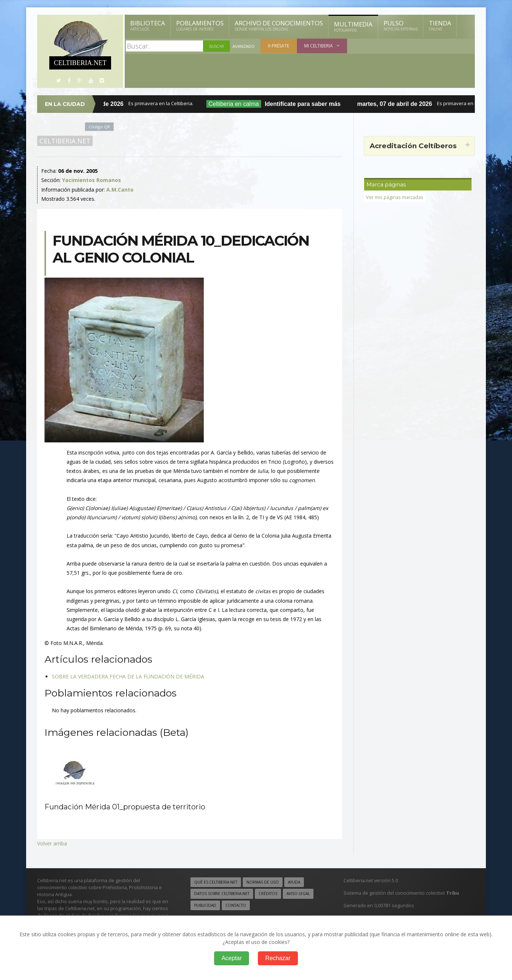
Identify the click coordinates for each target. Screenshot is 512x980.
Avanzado (243, 46)
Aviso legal (298, 894)
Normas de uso (263, 882)
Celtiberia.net (65, 141)
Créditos (268, 894)
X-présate (278, 46)
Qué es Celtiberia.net (216, 882)
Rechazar (278, 958)
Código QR (99, 127)
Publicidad (205, 905)
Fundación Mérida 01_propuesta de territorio (125, 807)
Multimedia (353, 26)
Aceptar (232, 958)
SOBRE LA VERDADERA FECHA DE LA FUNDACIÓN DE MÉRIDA (128, 676)
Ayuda (294, 882)
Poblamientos (200, 25)
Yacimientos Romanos (92, 180)
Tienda (440, 25)
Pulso (401, 25)
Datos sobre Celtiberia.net (222, 894)
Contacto (236, 905)
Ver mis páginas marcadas (395, 197)
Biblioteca (148, 25)
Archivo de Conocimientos (279, 25)
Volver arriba (52, 843)
